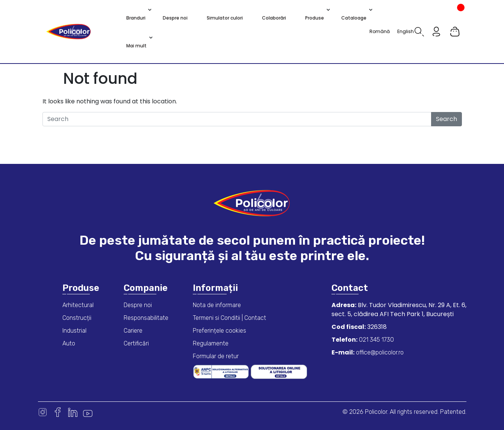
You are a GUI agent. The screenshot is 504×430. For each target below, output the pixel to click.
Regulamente (211, 343)
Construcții (77, 318)
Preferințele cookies (219, 331)
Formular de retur (216, 356)
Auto (69, 343)
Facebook (58, 412)
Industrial (74, 331)
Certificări (136, 343)
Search (446, 119)
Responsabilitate (146, 318)
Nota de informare (217, 305)
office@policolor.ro (379, 352)
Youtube (88, 412)
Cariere (133, 331)
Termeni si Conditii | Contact (229, 318)
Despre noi (138, 305)
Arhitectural (78, 305)
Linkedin (73, 412)
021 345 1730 (376, 340)
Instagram (43, 412)
